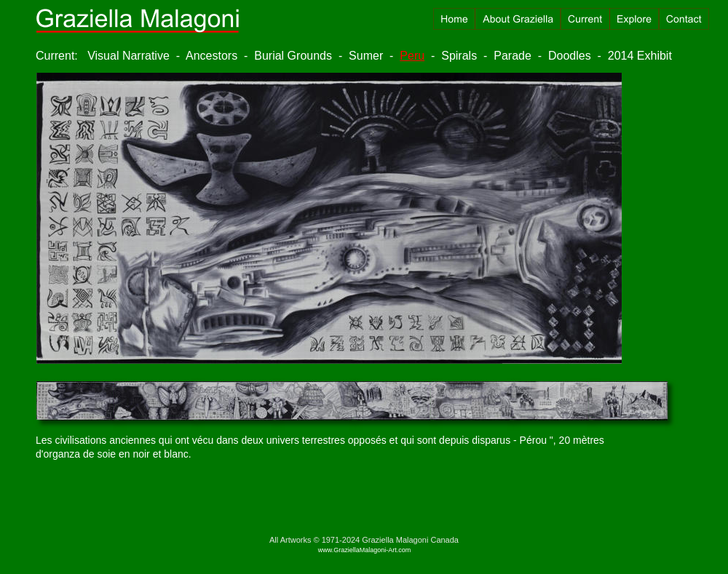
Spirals (459, 56)
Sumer (366, 56)
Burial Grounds (293, 56)
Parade (513, 56)
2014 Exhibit (640, 56)
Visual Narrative (128, 56)
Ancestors (211, 56)
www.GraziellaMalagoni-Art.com (365, 550)
